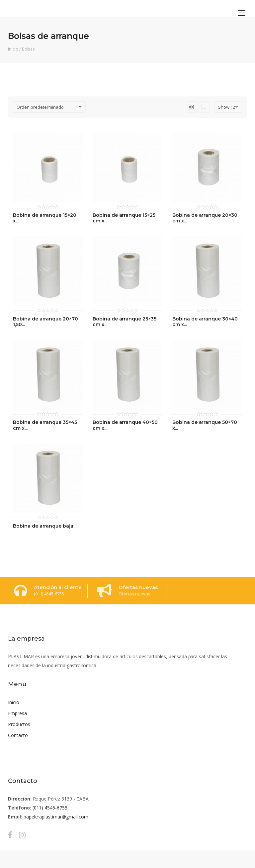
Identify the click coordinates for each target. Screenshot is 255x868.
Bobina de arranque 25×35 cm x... (125, 322)
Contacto (18, 735)
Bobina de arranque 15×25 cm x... (124, 218)
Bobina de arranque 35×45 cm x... (45, 425)
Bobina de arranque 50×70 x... (205, 425)
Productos (19, 724)
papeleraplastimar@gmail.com (56, 817)
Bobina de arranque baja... (45, 526)
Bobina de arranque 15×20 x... (45, 218)
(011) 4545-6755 (50, 808)
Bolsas (29, 49)
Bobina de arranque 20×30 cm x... (205, 218)
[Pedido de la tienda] (49, 107)
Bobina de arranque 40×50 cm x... (125, 425)
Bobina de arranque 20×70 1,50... (45, 322)
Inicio (13, 49)
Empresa (17, 713)
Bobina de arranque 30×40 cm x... (205, 322)
